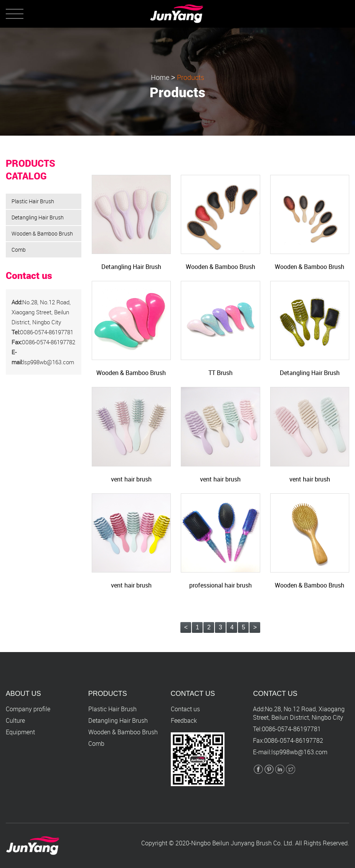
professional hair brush (220, 585)
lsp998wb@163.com (299, 752)
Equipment (20, 732)
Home (160, 78)
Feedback (184, 720)
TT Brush (220, 373)
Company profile (28, 709)
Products (191, 78)
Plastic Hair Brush (33, 201)
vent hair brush (131, 479)
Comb (19, 250)
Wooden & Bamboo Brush (42, 233)
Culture (15, 720)
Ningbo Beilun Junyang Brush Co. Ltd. (242, 843)
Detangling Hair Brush (38, 217)
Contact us (185, 709)
